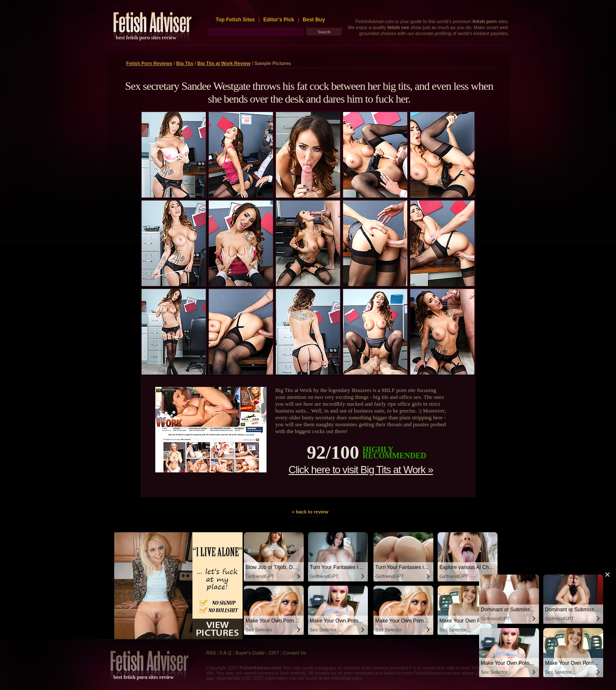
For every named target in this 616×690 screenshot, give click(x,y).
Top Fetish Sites (236, 20)
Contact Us (294, 653)
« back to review (310, 512)
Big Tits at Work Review (224, 63)
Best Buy (314, 20)
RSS (211, 653)
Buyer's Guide (250, 653)
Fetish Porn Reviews (149, 63)
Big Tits (185, 63)
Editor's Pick (279, 20)
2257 (274, 653)
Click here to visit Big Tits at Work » (361, 470)
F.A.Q (226, 653)
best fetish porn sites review (146, 38)
